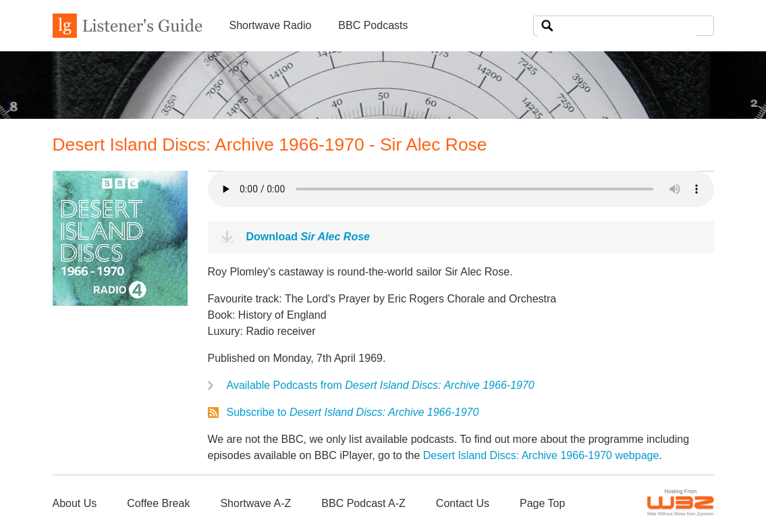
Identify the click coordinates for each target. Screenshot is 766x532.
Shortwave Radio (271, 25)
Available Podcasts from (381, 385)
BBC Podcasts (373, 25)
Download (308, 237)
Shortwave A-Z (255, 503)
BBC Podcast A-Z (363, 503)
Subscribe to (353, 412)
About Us (75, 503)
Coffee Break (158, 503)
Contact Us (463, 503)
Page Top (542, 503)
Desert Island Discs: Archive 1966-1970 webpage (541, 455)
